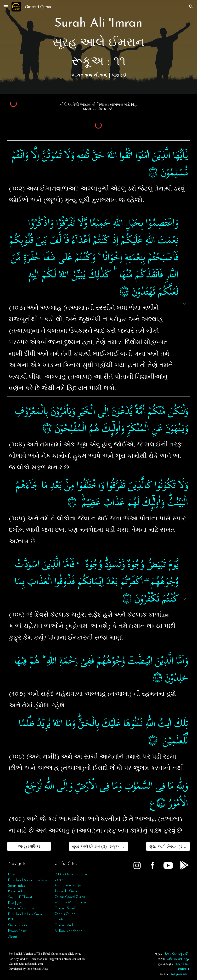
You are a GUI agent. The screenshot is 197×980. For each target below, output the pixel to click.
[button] (6, 7)
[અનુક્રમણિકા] (29, 846)
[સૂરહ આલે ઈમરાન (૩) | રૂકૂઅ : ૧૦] (98, 846)
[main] (98, 47)
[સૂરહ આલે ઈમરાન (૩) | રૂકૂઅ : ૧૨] (168, 846)
